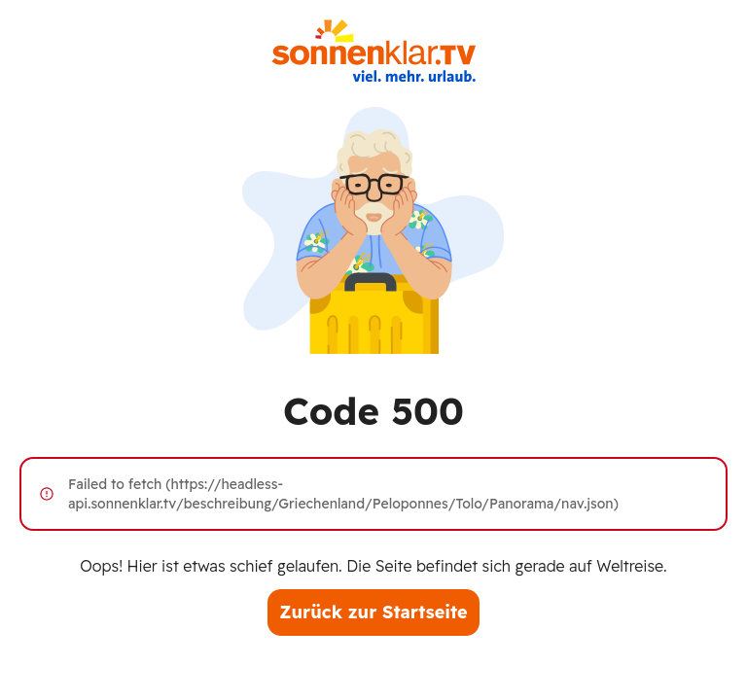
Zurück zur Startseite (373, 612)
